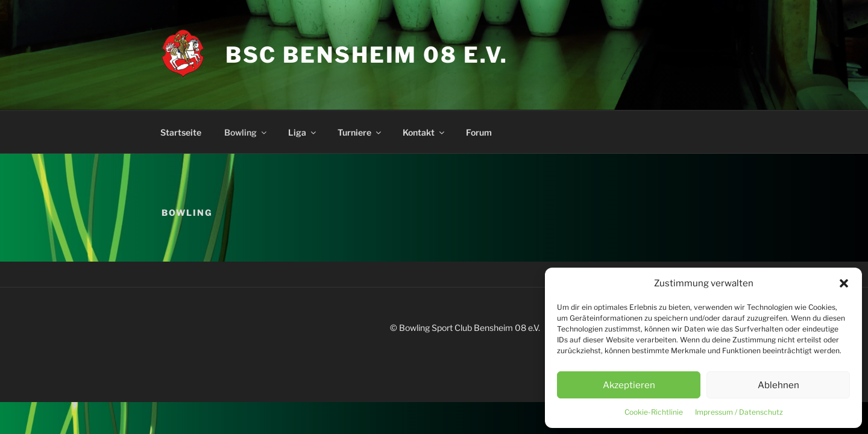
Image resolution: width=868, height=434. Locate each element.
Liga (303, 132)
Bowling (246, 132)
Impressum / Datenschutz (739, 412)
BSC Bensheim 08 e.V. (367, 55)
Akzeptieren (629, 385)
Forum (479, 132)
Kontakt (424, 132)
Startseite (181, 132)
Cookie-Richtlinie (654, 412)
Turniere (360, 132)
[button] (844, 283)
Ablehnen (778, 385)
